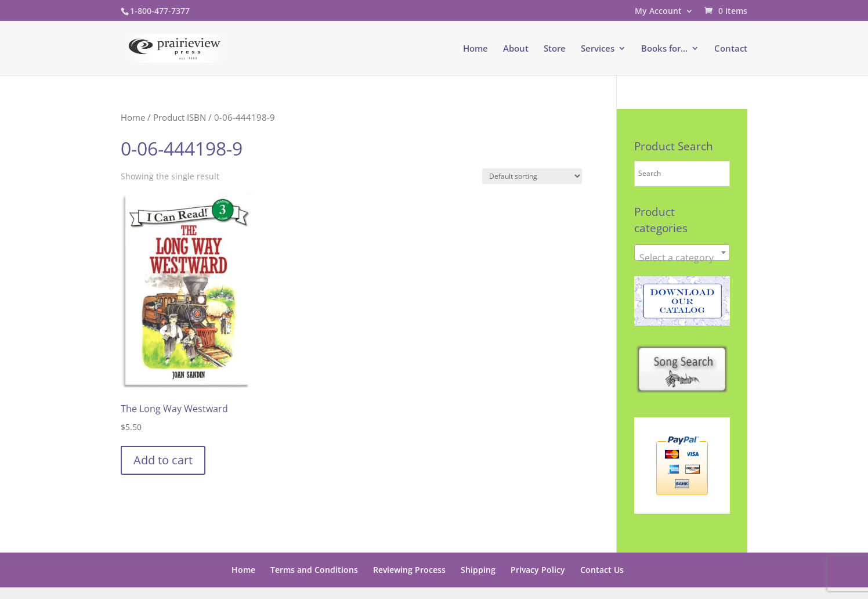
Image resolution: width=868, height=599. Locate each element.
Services (598, 49)
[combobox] (682, 252)
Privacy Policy (538, 570)
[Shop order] (532, 176)
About (516, 49)
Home (475, 49)
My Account (658, 12)
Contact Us (602, 570)
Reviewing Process (409, 570)
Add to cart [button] (163, 460)
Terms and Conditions (314, 570)
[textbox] (682, 258)
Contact (731, 49)
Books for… (664, 49)
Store (555, 49)
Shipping (478, 570)
